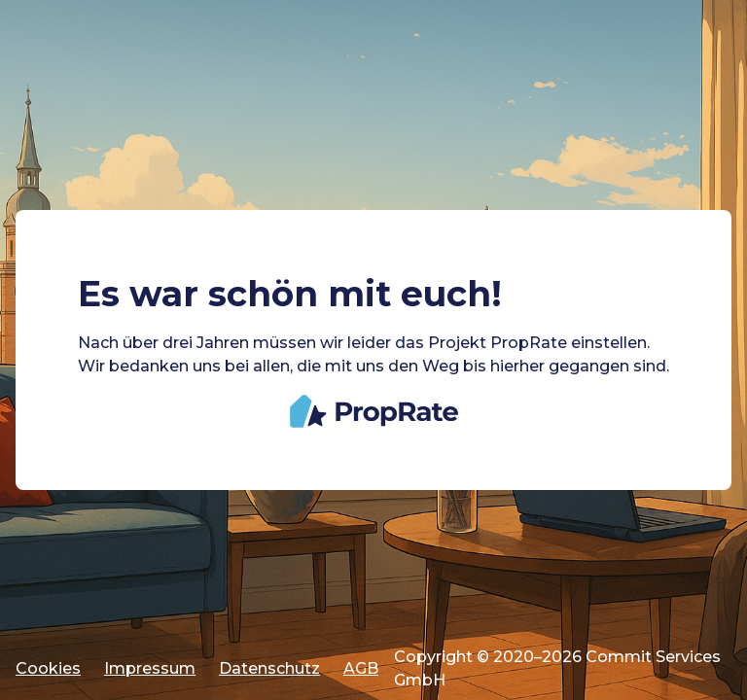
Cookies (48, 668)
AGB (361, 668)
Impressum (150, 668)
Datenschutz (269, 668)
